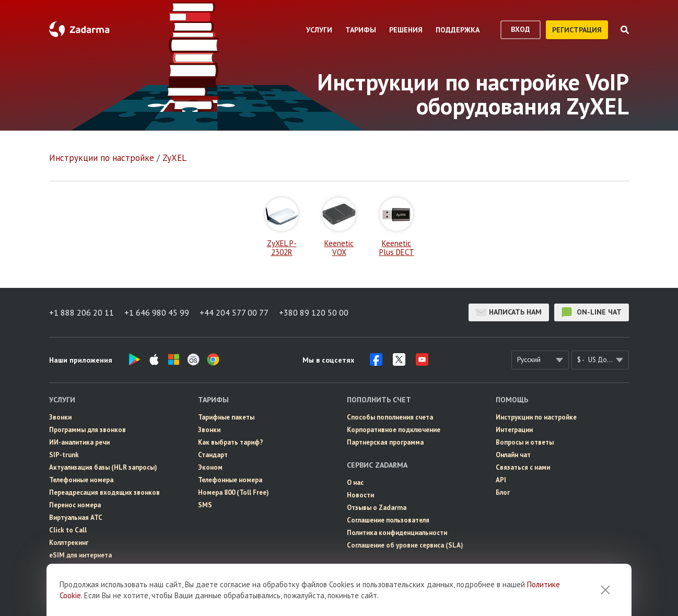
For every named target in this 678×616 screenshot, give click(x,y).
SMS (205, 505)
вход (521, 29)
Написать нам (509, 312)
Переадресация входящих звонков (104, 492)
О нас (355, 483)
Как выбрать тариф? (231, 442)
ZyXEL (174, 158)
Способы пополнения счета (390, 417)
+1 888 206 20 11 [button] (81, 312)
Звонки (60, 417)
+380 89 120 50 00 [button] (314, 312)
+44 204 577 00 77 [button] (234, 312)
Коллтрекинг (69, 543)
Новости (360, 495)
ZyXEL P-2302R (282, 227)
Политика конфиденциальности (397, 533)
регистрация (577, 30)
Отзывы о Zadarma (377, 508)
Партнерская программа (385, 442)
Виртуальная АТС (76, 518)
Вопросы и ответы (525, 442)
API (501, 480)
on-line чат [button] (592, 312)
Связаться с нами (523, 467)
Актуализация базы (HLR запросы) (103, 467)
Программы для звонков (87, 430)
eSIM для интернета (80, 555)
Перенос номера (75, 505)
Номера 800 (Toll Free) (233, 492)
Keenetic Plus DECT (397, 227)
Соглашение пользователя (388, 520)
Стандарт (213, 455)
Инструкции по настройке (102, 158)
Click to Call (68, 530)
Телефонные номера (81, 480)
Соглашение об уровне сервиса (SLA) (405, 545)
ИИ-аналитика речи (79, 442)
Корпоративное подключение (394, 430)
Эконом (210, 467)
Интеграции (514, 430)
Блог (503, 492)
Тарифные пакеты (226, 417)
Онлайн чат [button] (513, 455)
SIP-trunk (64, 455)
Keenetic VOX (339, 227)
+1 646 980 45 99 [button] (157, 312)
